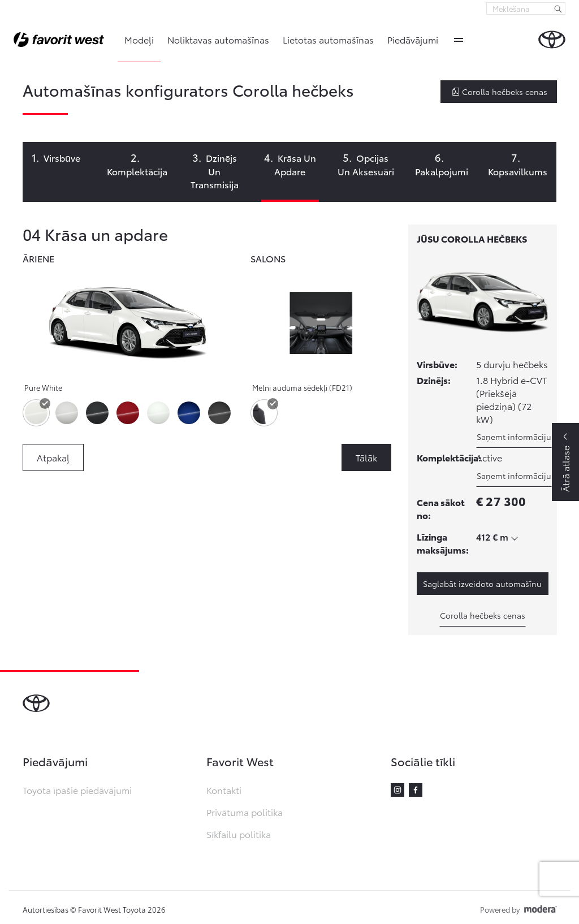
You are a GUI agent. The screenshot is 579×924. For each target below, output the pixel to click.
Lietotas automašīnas (328, 39)
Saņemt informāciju (514, 437)
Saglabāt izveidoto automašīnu (482, 584)
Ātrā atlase (565, 469)
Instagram (397, 790)
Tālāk (366, 457)
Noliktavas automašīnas (218, 39)
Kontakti (224, 790)
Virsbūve (62, 157)
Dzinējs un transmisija (215, 171)
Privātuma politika (245, 812)
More (459, 40)
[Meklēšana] (558, 8)
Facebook (416, 790)
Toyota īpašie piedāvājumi (77, 790)
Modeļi (139, 39)
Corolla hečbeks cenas (500, 92)
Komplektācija (137, 171)
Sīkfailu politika (239, 834)
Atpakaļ (53, 457)
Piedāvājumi (413, 39)
